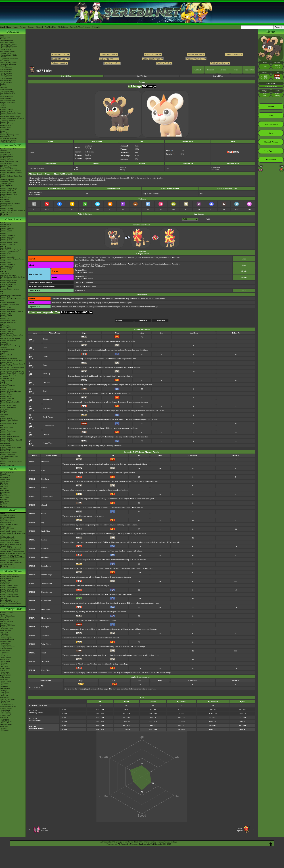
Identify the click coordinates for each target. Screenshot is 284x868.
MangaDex (4, 474)
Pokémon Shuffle (6, 308)
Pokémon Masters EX (7, 237)
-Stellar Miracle (5, 710)
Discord (40, 27)
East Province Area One (84, 258)
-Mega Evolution (6, 630)
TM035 (32, 540)
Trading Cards (13, 609)
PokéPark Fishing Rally (8, 407)
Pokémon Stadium (6, 438)
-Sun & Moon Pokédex (8, 51)
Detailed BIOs (5, 478)
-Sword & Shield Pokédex (9, 55)
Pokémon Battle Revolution (9, 369)
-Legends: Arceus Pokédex (9, 59)
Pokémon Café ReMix (8, 235)
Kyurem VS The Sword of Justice (11, 548)
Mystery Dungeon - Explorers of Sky (12, 371)
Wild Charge (46, 644)
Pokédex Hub (50, 27)
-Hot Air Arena (5, 701)
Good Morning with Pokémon (10, 203)
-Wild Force (4, 717)
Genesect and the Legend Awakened (12, 552)
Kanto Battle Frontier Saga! (9, 162)
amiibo (2, 460)
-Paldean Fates (5, 650)
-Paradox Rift (5, 652)
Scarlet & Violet (5, 225)
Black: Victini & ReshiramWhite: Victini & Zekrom (11, 545)
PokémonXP (4, 115)
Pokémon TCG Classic (8, 625)
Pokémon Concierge (7, 209)
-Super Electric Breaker (8, 706)
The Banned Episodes (7, 181)
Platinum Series (5, 496)
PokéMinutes (5, 200)
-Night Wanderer (6, 712)
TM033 (32, 531)
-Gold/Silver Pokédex (7, 42)
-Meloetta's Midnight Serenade (10, 550)
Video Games (13, 219)
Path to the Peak (5, 198)
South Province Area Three (147, 258)
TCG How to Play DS (7, 349)
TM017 (32, 488)
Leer (45, 347)
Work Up (47, 374)
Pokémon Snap (5, 433)
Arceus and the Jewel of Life (10, 541)
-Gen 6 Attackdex (6, 77)
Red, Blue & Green (6, 427)
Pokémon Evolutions (7, 190)
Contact (31, 27)
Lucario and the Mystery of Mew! (11, 532)
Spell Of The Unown (7, 521)
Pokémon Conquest (7, 337)
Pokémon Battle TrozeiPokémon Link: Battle (13, 300)
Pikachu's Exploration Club (9, 591)
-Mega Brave (4, 692)
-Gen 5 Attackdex (6, 75)
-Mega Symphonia (6, 694)
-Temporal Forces (6, 649)
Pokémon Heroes (6, 526)
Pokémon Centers (6, 111)
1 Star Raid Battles (97, 260)
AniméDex (4, 151)
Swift (43, 514)
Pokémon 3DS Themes (8, 454)
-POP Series (4, 687)
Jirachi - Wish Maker (7, 528)
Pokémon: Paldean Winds (9, 194)
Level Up (143, 320)
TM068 (32, 609)
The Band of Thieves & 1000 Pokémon (10, 305)
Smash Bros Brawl (6, 380)
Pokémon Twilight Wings (9, 189)
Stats (236, 70)
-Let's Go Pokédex (6, 53)
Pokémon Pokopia (6, 230)
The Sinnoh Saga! (6, 163)
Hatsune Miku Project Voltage (10, 117)
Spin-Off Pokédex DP (7, 91)
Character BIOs (5, 476)
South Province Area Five (169, 258)
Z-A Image (135, 86)
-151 (2, 654)
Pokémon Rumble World (8, 310)
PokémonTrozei (5, 404)
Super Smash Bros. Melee (9, 424)
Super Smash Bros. (6, 442)
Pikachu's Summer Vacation (9, 575)
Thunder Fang (47, 496)
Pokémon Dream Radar (8, 330)
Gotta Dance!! (5, 584)
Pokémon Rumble (6, 362)
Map (244, 259)
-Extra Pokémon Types (8, 616)
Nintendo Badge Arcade (8, 322)
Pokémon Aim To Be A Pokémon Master (11, 173)
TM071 (32, 618)
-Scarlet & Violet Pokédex (9, 62)
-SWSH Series (5, 661)
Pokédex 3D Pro (6, 344)
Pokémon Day (5, 122)
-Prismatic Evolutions (7, 640)
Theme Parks (4, 129)
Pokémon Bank (5, 297)
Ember (46, 356)
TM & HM (160, 320)
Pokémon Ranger (6, 400)
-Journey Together (6, 638)
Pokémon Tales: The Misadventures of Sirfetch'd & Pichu (13, 211)
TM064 (32, 601)
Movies (13, 510)
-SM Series (4, 663)
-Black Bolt (4, 632)
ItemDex (3, 84)
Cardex (3, 95)
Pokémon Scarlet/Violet (77, 312)
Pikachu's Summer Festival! (9, 586)
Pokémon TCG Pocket (8, 244)
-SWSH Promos (5, 681)
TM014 (32, 479)
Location (211, 70)
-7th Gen (3, 108)
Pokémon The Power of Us (9, 561)
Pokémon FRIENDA (7, 465)
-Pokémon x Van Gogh (8, 120)
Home (15, 27)
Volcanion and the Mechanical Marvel (13, 557)
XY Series (4, 503)
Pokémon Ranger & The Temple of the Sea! (13, 534)
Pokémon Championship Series (10, 113)
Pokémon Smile (5, 263)
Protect (44, 488)
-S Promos (4, 728)
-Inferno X (4, 690)
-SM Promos (4, 683)
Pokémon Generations (7, 187)
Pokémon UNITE (6, 239)
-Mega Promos (5, 678)
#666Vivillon (44, 829)
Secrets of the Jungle (7, 564)
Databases (13, 32)
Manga (13, 469)
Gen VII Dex (142, 76)
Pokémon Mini (5, 422)
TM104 (32, 670)
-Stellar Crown (5, 643)
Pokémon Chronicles (7, 178)
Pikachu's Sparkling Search (9, 595)
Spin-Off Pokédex (6, 89)
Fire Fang (47, 408)
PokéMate (4, 411)
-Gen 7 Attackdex (6, 79)
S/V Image (149, 86)
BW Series (4, 499)
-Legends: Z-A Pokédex (8, 64)
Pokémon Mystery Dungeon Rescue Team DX (12, 260)
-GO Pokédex (5, 60)
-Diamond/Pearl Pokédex (8, 46)
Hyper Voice (48, 443)
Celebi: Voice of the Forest (9, 524)
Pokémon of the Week (7, 102)
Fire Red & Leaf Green (8, 386)
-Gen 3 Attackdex (6, 71)
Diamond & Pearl (6, 355)
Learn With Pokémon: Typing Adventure (10, 347)
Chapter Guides (5, 479)
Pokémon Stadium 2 (7, 418)
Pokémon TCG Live (7, 270)
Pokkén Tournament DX (8, 284)
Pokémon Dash (5, 393)
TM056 (32, 575)
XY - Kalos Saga (6, 167)
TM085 (32, 635)
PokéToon (3, 196)
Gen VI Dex (218, 76)
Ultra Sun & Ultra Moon (8, 275)
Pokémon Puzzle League (8, 431)
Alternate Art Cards (7, 621)
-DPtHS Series (5, 668)
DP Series (3, 494)
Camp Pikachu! (5, 582)
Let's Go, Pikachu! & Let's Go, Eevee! (13, 277)
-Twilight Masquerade (7, 647)
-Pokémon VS (5, 723)
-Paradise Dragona (6, 708)
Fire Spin (45, 627)
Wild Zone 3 (80, 290)
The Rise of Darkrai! (7, 537)
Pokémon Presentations (8, 124)
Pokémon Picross (6, 313)
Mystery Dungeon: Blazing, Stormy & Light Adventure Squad (13, 365)
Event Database (5, 137)
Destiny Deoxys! (6, 530)
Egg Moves (249, 70)
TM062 (32, 592)
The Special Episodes (7, 180)
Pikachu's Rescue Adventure (9, 576)
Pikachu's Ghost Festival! (9, 587)
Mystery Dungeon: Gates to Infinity (12, 335)
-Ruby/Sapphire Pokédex (8, 44)
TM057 (32, 583)
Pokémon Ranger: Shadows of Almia (12, 373)
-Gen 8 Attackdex (6, 80)
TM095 (32, 653)
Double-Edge (47, 575)
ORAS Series (5, 505)
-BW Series (4, 667)
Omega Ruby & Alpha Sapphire (11, 295)
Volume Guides (5, 481)
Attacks (224, 70)
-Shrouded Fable (6, 645)
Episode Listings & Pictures (9, 149)
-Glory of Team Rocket (8, 699)
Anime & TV (13, 145)
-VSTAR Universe (6, 721)
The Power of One (6, 519)
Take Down (48, 400)
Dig (43, 522)
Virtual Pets (4, 458)
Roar (45, 365)
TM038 (32, 548)
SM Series (4, 507)
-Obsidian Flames (6, 656)
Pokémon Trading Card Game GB (11, 440)
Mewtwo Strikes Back (7, 517)
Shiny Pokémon (5, 183)
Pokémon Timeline (6, 109)
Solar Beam (46, 601)
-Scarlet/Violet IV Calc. (8, 100)
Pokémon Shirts (5, 127)
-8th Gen (3, 106)
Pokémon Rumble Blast (8, 340)
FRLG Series (4, 490)
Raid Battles (4, 623)
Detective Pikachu (6, 286)
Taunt (44, 653)
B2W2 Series (5, 501)
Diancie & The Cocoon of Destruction (13, 553)
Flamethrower (49, 426)
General (198, 70)
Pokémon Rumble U (7, 333)
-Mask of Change (6, 714)
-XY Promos (4, 685)
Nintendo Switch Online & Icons (11, 462)
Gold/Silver (4, 415)
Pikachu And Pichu (6, 578)
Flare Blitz (46, 670)
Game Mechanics (6, 98)
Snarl (45, 391)
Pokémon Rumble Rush (8, 282)
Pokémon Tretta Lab (7, 331)
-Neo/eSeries (4, 672)
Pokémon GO (5, 234)
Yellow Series (5, 485)
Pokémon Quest (5, 288)
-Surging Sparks (5, 641)
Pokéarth (96, 27)
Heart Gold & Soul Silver (9, 358)
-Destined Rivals (6, 636)
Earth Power (48, 417)
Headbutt (47, 382)
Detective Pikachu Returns (9, 243)
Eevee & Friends (6, 600)
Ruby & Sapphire (6, 384)
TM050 (32, 557)
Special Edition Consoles (8, 453)
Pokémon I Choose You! (8, 559)
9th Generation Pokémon (8, 138)
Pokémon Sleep (5, 241)
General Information (7, 472)
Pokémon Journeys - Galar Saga (11, 171)
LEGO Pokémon (6, 126)
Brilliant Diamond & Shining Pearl (12, 250)
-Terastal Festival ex (7, 705)
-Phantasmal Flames (7, 629)
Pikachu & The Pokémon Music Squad (11, 605)
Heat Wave (46, 609)
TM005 (32, 470)
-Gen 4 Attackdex (6, 73)
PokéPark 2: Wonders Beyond (10, 339)
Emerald (3, 387)
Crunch (46, 434)
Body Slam (46, 531)
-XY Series (4, 665)
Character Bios (5, 152)
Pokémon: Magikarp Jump (9, 281)
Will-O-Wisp (46, 583)
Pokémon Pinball (6, 435)
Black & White (5, 326)
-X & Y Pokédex (6, 50)
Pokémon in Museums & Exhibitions (12, 118)
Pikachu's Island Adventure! (9, 589)
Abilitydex (4, 88)
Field (208, 219)
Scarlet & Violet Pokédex (80, 27)
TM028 (32, 522)
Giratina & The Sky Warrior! (10, 539)
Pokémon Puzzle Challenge (9, 420)
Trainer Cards (5, 618)
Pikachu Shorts (13, 571)
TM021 (32, 496)
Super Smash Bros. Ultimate (10, 290)
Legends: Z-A (5, 226)
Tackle (46, 339)
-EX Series (4, 670)
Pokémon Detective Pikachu (9, 568)
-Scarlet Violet (5, 659)
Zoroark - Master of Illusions (10, 542)
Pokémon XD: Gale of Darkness (11, 391)
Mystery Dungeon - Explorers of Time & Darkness (13, 376)
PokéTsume (4, 216)
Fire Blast (45, 548)
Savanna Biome (81, 270)
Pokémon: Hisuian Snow (8, 192)
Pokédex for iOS (6, 351)
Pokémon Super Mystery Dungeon (12, 311)
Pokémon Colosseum (7, 389)
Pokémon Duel (5, 319)
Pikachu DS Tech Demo (8, 406)
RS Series (3, 488)
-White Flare (4, 634)
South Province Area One (125, 258)
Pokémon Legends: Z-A (44, 312)
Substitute (45, 635)
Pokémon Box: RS (6, 397)
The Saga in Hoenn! (7, 160)
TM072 (32, 627)
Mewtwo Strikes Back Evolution (11, 562)
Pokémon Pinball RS (7, 398)
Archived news (5, 37)
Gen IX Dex (66, 76)
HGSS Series (4, 498)
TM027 (32, 514)
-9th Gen (3, 104)
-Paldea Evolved (6, 658)
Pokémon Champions (7, 228)
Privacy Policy (150, 842)
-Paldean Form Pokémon (8, 142)
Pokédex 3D (4, 342)
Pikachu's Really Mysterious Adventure (10, 597)
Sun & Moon (4, 273)
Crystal (3, 416)
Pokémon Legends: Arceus (9, 252)
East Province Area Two (105, 258)
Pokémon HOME (6, 253)
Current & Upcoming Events (10, 135)
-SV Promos (4, 679)
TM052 (32, 566)
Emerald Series (5, 492)
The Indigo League (6, 154)
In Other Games (5, 449)
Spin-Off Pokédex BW (8, 93)
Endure (44, 540)
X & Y (2, 293)
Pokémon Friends (6, 232)
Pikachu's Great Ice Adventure (10, 593)
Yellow (3, 429)
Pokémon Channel (6, 395)
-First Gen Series (6, 674)
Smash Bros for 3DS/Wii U (9, 320)
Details (244, 271)
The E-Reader (5, 409)
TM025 (32, 505)
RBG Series (4, 483)
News (2, 35)
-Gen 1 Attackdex (6, 68)
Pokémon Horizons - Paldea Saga (11, 176)
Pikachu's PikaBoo (6, 580)
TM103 (32, 661)
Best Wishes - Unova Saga (9, 165)
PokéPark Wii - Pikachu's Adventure (12, 368)
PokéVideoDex (5, 201)
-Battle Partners (5, 703)
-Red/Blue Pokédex (7, 41)
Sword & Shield (5, 248)
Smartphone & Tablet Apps (9, 456)
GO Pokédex (63, 27)
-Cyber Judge (5, 719)
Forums (23, 27)
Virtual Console (5, 451)
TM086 (32, 644)
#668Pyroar (240, 829)
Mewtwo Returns (6, 523)
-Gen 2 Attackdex (6, 70)
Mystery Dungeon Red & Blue (10, 402)
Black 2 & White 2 (6, 328)
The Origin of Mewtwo (8, 515)
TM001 (32, 462)
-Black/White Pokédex (8, 48)
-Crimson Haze (5, 716)
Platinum (3, 357)
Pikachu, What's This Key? (9, 602)
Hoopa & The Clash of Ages (9, 555)
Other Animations (6, 205)
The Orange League (7, 156)
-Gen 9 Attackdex (6, 82)
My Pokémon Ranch (7, 378)
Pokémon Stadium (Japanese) (10, 436)
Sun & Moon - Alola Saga (9, 169)
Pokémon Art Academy (8, 302)
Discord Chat (5, 133)
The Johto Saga (5, 158)
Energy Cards (5, 620)
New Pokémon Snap (7, 266)
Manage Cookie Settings (167, 842)
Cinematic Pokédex (7, 97)
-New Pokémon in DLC (8, 140)
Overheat (45, 557)
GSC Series (4, 487)
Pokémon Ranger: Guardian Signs (11, 360)
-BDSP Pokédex (5, 57)
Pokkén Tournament (7, 317)
